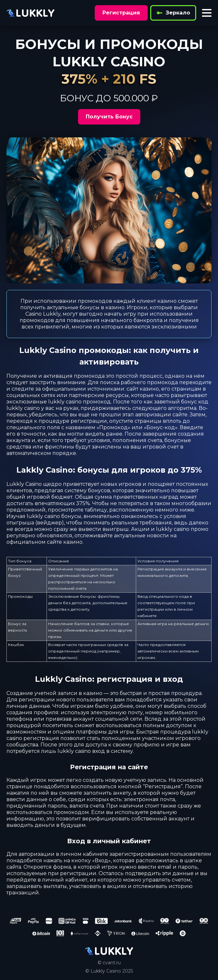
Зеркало (173, 13)
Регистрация (121, 13)
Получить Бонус (109, 117)
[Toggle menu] (207, 13)
